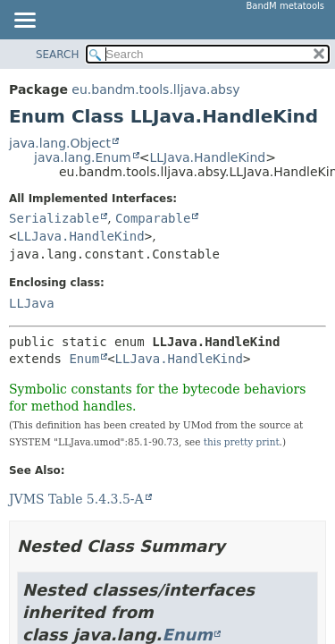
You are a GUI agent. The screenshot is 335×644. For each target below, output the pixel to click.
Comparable (153, 218)
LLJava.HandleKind (207, 157)
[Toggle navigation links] (24, 21)
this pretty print (242, 442)
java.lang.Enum (83, 157)
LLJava (32, 303)
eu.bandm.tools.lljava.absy (155, 89)
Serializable (54, 218)
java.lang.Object (60, 143)
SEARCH (58, 55)
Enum (84, 359)
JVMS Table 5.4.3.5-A (76, 499)
